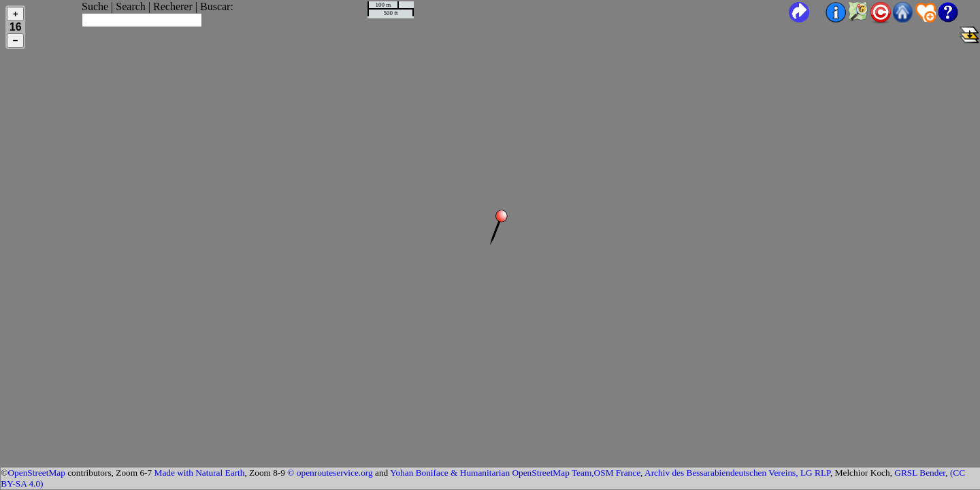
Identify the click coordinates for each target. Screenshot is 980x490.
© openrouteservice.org (330, 473)
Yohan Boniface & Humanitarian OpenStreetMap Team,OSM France (515, 473)
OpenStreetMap (36, 473)
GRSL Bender (920, 473)
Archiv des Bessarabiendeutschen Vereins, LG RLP (737, 473)
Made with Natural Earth (200, 473)
